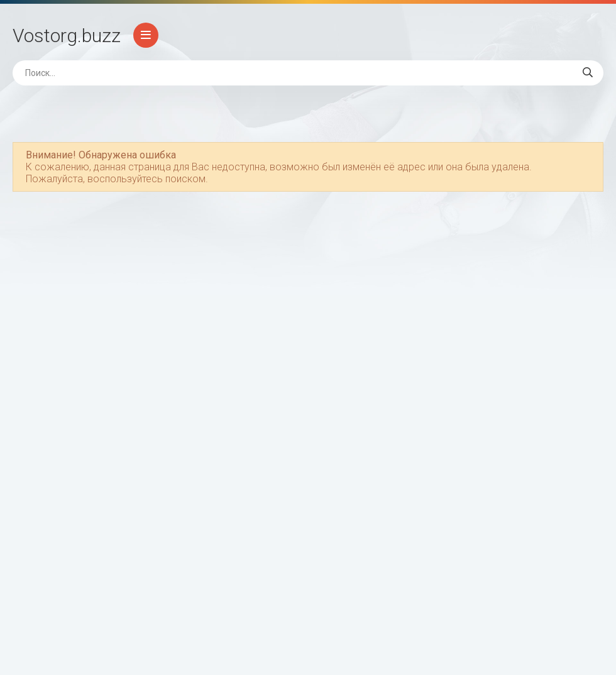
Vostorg (67, 36)
